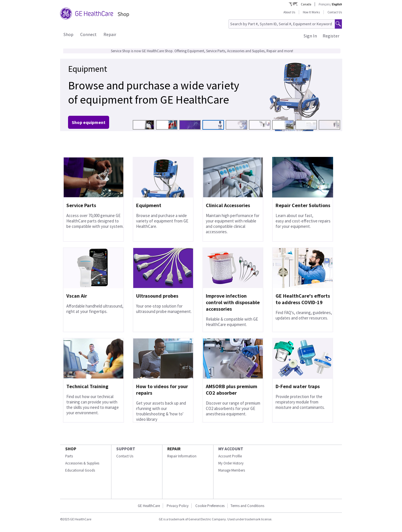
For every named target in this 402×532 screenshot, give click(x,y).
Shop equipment (89, 122)
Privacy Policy (178, 506)
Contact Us (335, 12)
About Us (289, 12)
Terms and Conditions (247, 506)
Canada (306, 4)
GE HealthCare (149, 506)
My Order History (231, 463)
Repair (110, 34)
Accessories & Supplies (82, 463)
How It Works (311, 12)
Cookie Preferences (210, 506)
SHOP (71, 449)
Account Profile (230, 456)
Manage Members (232, 470)
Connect (88, 34)
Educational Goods (80, 470)
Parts (69, 456)
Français (324, 4)
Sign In (310, 36)
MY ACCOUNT (231, 449)
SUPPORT (126, 449)
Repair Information (182, 456)
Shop (68, 34)
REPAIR (174, 449)
